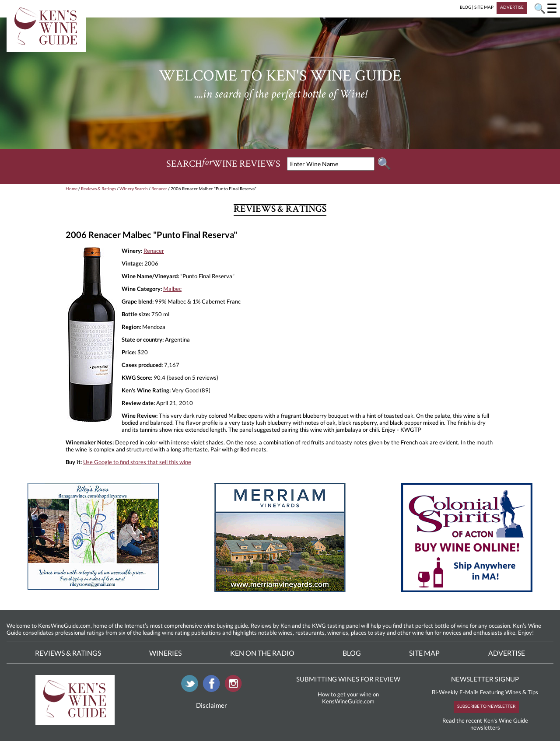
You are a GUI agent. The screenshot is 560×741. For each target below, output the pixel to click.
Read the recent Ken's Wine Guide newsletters (485, 724)
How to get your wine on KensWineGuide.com (348, 698)
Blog (352, 653)
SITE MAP (484, 7)
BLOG (465, 7)
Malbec (172, 289)
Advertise (507, 653)
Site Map (424, 653)
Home (72, 189)
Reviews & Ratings (98, 189)
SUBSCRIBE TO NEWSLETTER (486, 706)
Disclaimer (212, 705)
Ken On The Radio (262, 653)
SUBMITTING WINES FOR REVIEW (348, 679)
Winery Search (134, 189)
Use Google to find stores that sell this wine (137, 462)
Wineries (165, 653)
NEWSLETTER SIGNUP (485, 679)
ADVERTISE (512, 7)
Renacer (159, 189)
